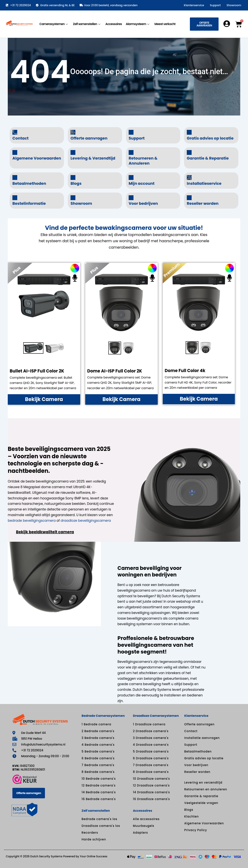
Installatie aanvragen (202, 738)
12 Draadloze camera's (151, 785)
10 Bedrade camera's (99, 779)
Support (215, 5)
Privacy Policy (196, 830)
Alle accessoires (146, 819)
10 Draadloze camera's (151, 779)
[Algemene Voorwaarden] (15, 152)
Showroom (234, 5)
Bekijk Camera (44, 399)
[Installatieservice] (189, 178)
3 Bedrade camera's (98, 738)
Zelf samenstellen (87, 24)
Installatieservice (204, 183)
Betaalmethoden (29, 183)
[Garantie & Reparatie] (189, 152)
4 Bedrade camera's (98, 745)
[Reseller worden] (189, 198)
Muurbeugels (144, 826)
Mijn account (142, 183)
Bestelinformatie (29, 203)
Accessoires (114, 24)
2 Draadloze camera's (151, 731)
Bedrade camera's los (99, 819)
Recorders (90, 833)
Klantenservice (194, 5)
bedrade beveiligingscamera (32, 521)
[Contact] (15, 132)
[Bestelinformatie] (15, 198)
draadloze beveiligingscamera (86, 521)
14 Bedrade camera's (99, 792)
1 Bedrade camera (96, 724)
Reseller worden (203, 203)
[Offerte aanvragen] (73, 132)
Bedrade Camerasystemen (103, 716)
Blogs (76, 183)
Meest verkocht (165, 24)
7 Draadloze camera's (151, 765)
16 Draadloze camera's (151, 799)
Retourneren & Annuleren (143, 161)
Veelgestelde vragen (201, 803)
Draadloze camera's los (101, 826)
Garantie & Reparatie (208, 158)
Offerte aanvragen (89, 138)
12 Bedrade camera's (99, 785)
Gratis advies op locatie (210, 138)
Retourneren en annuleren (206, 789)
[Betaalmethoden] (15, 178)
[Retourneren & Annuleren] (131, 152)
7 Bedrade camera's (98, 765)
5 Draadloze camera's (151, 751)
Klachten (192, 816)
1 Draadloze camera (149, 724)
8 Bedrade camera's (98, 772)
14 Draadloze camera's (151, 792)
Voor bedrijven (143, 203)
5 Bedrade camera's (98, 751)
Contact (20, 138)
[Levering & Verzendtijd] (73, 152)
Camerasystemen (54, 24)
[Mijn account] (131, 178)
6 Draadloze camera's (151, 758)
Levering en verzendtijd (203, 783)
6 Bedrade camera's (98, 758)
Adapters (140, 833)
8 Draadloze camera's (151, 772)
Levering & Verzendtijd (93, 158)
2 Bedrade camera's (98, 731)
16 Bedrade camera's (99, 799)
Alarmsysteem (138, 24)
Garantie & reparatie (201, 796)
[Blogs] (73, 178)
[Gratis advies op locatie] (189, 132)
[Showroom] (73, 198)
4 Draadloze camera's (151, 745)
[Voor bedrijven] (131, 198)
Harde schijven (94, 839)
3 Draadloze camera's (151, 738)
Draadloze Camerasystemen (156, 716)
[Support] (131, 132)
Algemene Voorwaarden (37, 158)
